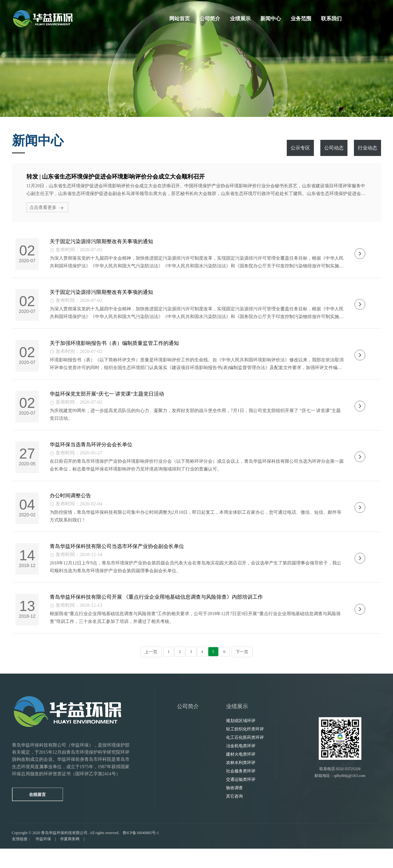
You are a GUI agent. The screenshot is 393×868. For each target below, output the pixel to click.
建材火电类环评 (241, 774)
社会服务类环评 (241, 790)
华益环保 (43, 858)
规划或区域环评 (241, 740)
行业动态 (367, 148)
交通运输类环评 (241, 799)
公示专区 (300, 148)
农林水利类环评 (241, 782)
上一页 (151, 671)
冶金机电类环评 (241, 765)
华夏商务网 (70, 858)
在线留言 (41, 814)
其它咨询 (234, 816)
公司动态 (334, 148)
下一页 (242, 671)
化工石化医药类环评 (245, 757)
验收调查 (234, 807)
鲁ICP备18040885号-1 (141, 852)
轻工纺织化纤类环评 (245, 748)
